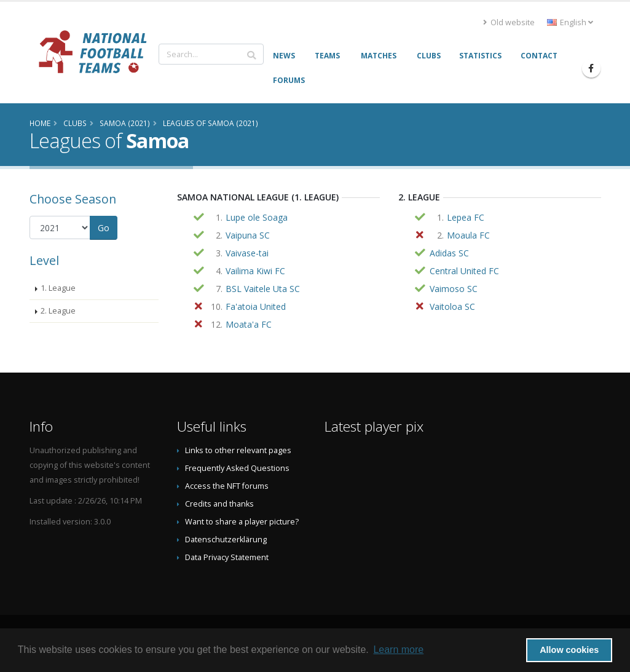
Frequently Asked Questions (237, 468)
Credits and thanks (219, 504)
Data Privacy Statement (227, 557)
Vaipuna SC (248, 235)
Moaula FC (468, 235)
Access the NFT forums (227, 486)
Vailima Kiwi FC (255, 271)
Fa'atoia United (256, 306)
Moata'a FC (249, 324)
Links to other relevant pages (238, 450)
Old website (509, 22)
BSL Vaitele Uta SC (263, 289)
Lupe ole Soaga (257, 217)
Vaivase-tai (247, 253)
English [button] (570, 22)
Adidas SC (449, 253)
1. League (58, 288)
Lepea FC (466, 217)
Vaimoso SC (454, 289)
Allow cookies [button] (569, 650)
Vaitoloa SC (452, 306)
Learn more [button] (398, 650)
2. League (58, 311)
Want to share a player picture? (242, 522)
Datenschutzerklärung (226, 540)
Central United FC (464, 271)
